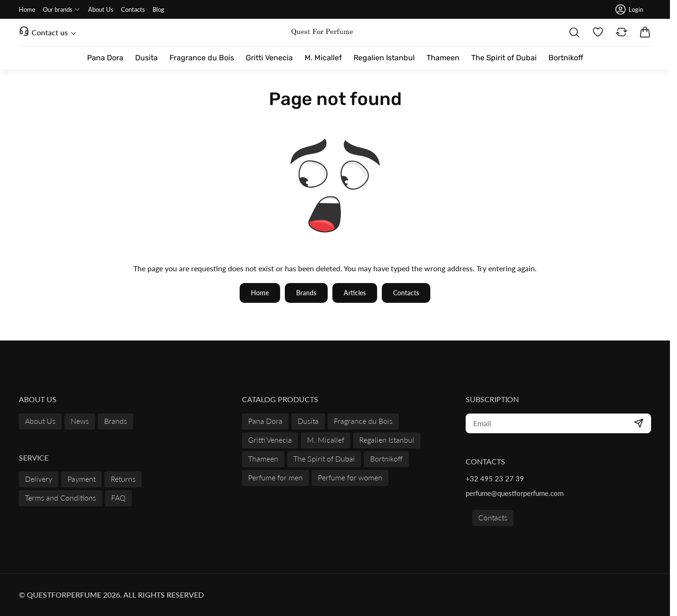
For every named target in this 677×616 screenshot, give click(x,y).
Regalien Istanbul (387, 440)
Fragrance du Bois (363, 421)
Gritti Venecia (270, 440)
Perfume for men (275, 477)
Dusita (308, 421)
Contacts (493, 517)
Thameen (263, 458)
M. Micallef (326, 440)
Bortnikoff (386, 458)
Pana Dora (265, 421)
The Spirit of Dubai (324, 458)
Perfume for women (350, 477)
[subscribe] (558, 423)
